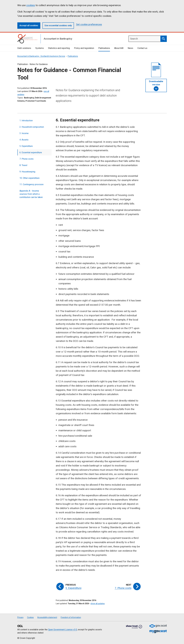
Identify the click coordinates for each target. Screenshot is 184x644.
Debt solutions (24, 48)
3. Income (24, 133)
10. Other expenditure (29, 178)
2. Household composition (32, 127)
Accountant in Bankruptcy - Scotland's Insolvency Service (41, 56)
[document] (156, 70)
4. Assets (24, 140)
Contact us (142, 48)
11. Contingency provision (31, 184)
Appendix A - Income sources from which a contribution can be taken (31, 194)
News (130, 48)
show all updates (98, 604)
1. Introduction (26, 121)
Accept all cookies (29, 25)
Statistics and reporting (59, 48)
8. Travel (23, 165)
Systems (40, 48)
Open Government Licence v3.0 (63, 630)
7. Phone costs (26, 159)
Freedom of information (71, 617)
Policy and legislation (84, 48)
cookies (31, 5)
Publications (104, 48)
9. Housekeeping (27, 172)
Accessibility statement (47, 617)
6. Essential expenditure (31, 152)
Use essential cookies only (58, 25)
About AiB (119, 48)
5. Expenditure (26, 146)
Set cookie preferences (89, 24)
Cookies (30, 617)
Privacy (20, 617)
